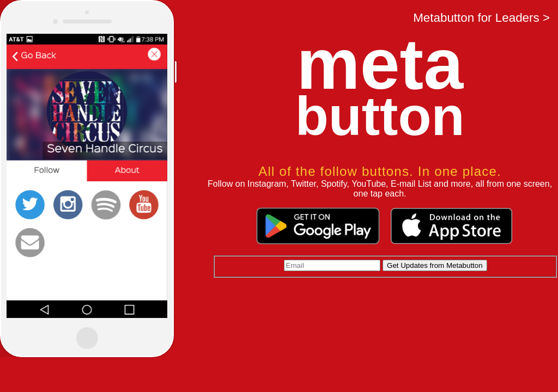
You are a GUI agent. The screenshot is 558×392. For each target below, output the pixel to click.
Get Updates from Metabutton (435, 265)
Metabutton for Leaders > (481, 18)
